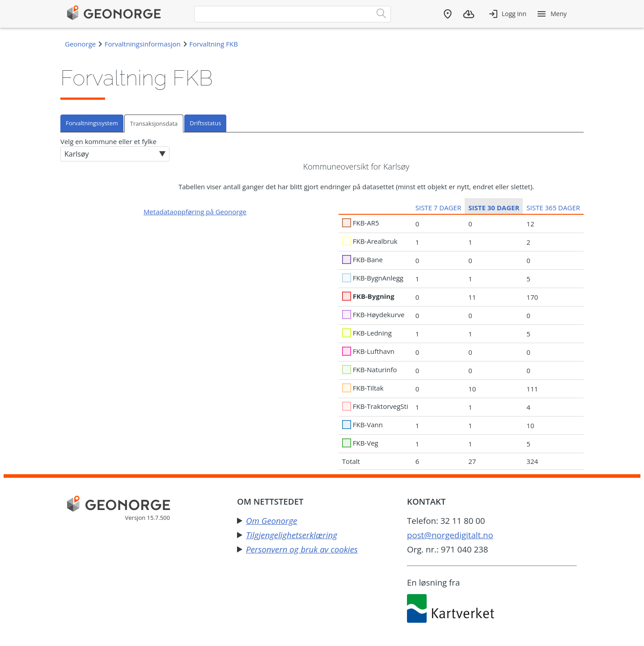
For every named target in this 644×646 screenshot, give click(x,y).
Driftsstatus (205, 123)
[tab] (92, 123)
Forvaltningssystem (92, 123)
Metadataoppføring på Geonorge (195, 212)
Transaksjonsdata (154, 123)
